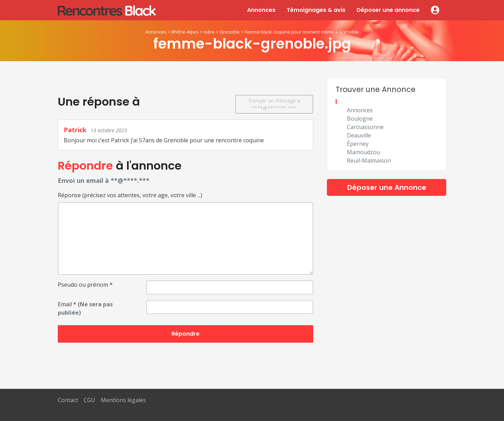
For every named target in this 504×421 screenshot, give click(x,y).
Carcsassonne (365, 127)
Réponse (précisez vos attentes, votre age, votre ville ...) (130, 195)
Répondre (185, 334)
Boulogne (360, 119)
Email (85, 308)
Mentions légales (123, 400)
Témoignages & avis (316, 10)
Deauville (359, 135)
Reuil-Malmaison (369, 160)
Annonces (261, 10)
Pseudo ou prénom (85, 285)
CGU (89, 400)
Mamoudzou (363, 152)
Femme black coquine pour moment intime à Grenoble (302, 32)
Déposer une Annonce (387, 187)
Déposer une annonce (388, 10)
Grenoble (230, 32)
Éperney (358, 144)
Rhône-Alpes (185, 32)
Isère (209, 32)
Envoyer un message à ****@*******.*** (274, 104)
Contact (68, 400)
